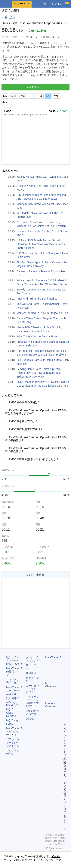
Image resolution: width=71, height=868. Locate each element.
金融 (15, 37)
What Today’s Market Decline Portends (39, 336)
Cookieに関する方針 (32, 713)
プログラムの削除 (13, 752)
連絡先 (30, 719)
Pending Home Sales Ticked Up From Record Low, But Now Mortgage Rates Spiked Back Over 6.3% (39, 373)
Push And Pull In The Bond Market (37, 299)
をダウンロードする (14, 732)
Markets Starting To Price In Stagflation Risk (42, 313)
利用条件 (31, 673)
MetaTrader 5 (53, 657)
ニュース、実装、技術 (13, 681)
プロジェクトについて (32, 659)
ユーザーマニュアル (14, 691)
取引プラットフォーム (14, 661)
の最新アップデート (14, 672)
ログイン (57, 4)
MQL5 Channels (51, 685)
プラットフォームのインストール (13, 743)
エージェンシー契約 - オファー (32, 689)
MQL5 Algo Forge (13, 722)
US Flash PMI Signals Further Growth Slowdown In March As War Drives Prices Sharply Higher (41, 244)
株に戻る (10, 18)
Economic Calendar (51, 705)
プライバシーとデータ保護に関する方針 (32, 701)
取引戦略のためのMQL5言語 (13, 701)
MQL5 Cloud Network (11, 713)
